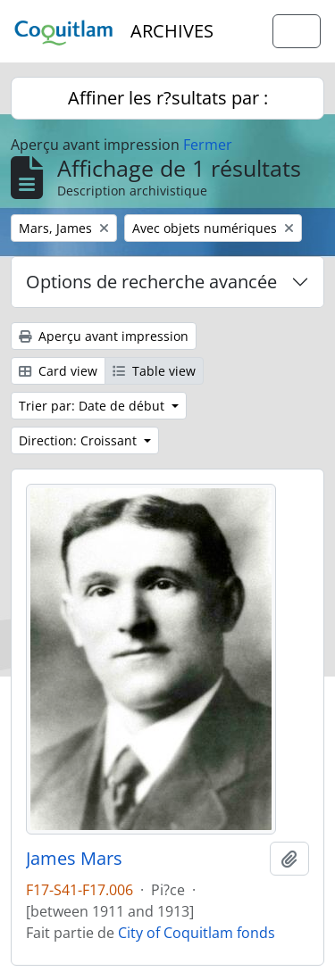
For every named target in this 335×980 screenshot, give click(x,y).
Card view (58, 371)
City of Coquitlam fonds (197, 933)
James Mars (74, 859)
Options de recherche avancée (151, 282)
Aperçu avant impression (104, 336)
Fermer (208, 145)
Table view (154, 371)
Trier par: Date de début (93, 406)
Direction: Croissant (80, 440)
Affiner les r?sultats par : (168, 98)
